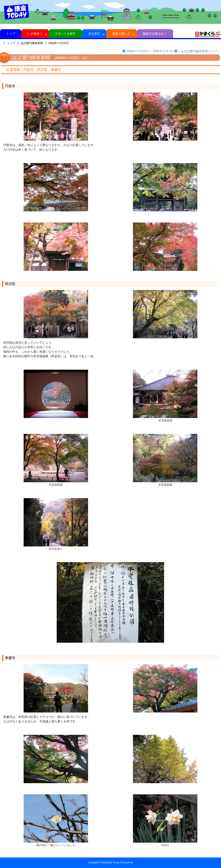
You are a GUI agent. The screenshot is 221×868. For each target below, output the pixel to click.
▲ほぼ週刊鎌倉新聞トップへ (200, 51)
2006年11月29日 (59, 43)
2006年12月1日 (165, 51)
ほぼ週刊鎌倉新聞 (32, 43)
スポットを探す (65, 34)
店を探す (94, 34)
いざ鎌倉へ (35, 34)
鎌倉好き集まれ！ (155, 34)
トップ (11, 34)
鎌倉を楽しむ (122, 34)
